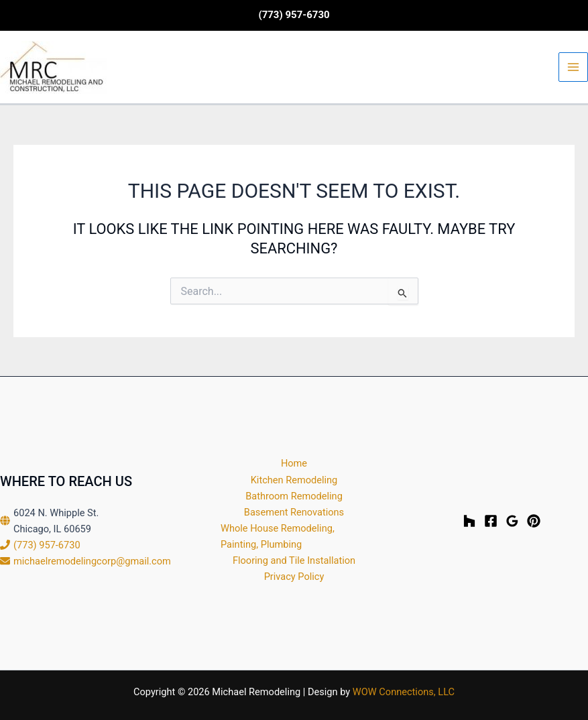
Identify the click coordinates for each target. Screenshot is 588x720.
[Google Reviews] (512, 521)
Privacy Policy (294, 577)
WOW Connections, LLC (404, 692)
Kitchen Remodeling (294, 480)
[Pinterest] (534, 521)
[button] (294, 15)
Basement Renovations (294, 512)
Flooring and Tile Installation (294, 560)
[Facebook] (491, 521)
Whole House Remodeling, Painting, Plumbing (278, 536)
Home (294, 463)
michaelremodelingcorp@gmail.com (92, 561)
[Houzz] (469, 521)
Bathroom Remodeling (294, 496)
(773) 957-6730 (47, 545)
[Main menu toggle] (573, 67)
